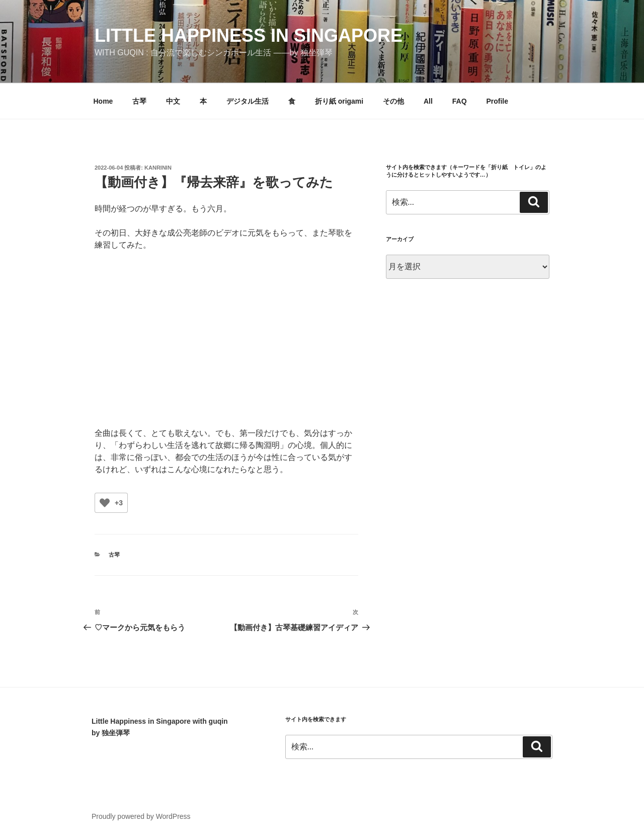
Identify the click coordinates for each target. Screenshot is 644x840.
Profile (497, 101)
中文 (173, 101)
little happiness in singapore (249, 35)
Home (103, 101)
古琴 (139, 101)
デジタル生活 (248, 101)
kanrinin (158, 168)
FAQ (460, 101)
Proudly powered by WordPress (141, 816)
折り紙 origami (339, 101)
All (428, 101)
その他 (393, 101)
